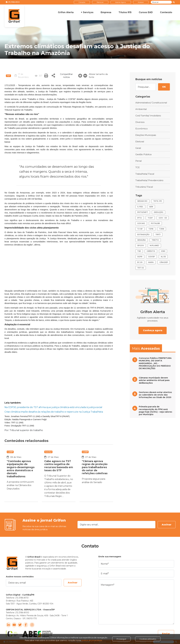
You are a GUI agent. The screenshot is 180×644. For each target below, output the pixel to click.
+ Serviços (87, 12)
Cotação (82, 2)
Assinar (167, 525)
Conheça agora (153, 330)
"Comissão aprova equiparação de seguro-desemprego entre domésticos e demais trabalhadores (21, 469)
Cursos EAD (146, 12)
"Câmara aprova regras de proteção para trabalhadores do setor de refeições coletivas (95, 467)
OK (164, 87)
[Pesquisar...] (146, 87)
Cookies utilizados (148, 639)
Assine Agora (120, 2)
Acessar (141, 2)
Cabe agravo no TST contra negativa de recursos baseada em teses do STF (59, 466)
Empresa (106, 12)
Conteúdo (166, 12)
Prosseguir (121, 639)
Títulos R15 (125, 12)
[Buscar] (161, 2)
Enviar (166, 634)
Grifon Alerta (66, 12)
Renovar (100, 2)
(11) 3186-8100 (13, 2)
